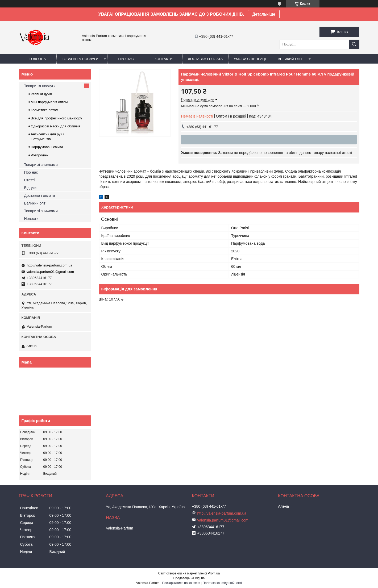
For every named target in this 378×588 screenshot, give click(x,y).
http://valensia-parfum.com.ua (50, 265)
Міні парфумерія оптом (49, 102)
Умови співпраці (250, 59)
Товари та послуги (80, 59)
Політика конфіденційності (222, 583)
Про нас (126, 59)
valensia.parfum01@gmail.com (50, 272)
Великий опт (290, 59)
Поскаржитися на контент (181, 583)
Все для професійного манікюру (57, 118)
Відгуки (30, 188)
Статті (30, 180)
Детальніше (264, 14)
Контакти (164, 59)
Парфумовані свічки (47, 147)
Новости (31, 219)
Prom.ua (214, 573)
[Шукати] (354, 44)
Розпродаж (40, 155)
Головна (38, 59)
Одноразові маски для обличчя (56, 126)
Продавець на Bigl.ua (189, 578)
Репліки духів (41, 94)
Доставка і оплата (205, 59)
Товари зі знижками (41, 165)
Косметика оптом (45, 110)
